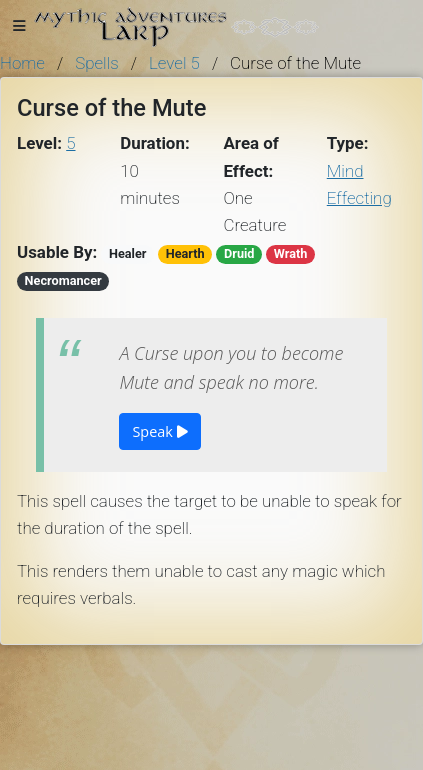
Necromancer (63, 280)
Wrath (291, 253)
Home (22, 63)
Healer (127, 253)
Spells (97, 63)
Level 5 (174, 63)
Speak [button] (159, 431)
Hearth (185, 253)
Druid (239, 253)
